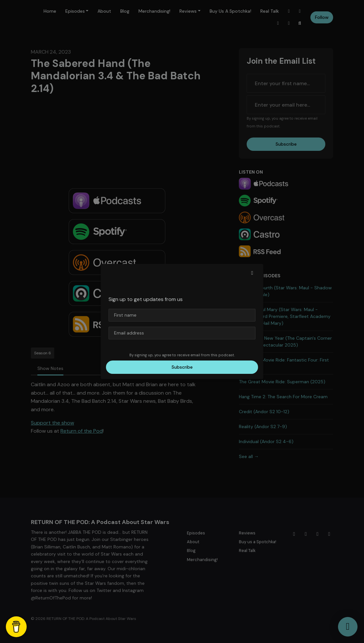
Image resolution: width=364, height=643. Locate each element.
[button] (252, 273)
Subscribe (182, 367)
